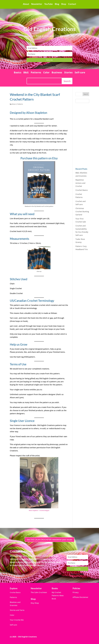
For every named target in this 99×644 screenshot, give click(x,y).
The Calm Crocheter (39, 592)
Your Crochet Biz (17, 620)
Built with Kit (49, 65)
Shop (64, 4)
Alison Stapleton (37, 113)
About (26, 4)
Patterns (36, 73)
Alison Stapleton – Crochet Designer (39, 510)
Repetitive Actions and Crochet (80, 183)
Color (46, 73)
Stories (68, 73)
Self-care (80, 73)
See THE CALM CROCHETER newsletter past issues (49, 540)
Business (57, 73)
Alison (14, 104)
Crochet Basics (82, 190)
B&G (26, 73)
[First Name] (49, 54)
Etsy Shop (35, 603)
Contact (72, 4)
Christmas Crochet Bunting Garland (82, 211)
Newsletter (37, 4)
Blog (57, 4)
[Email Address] (49, 48)
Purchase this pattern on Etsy (39, 158)
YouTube (48, 4)
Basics (18, 73)
